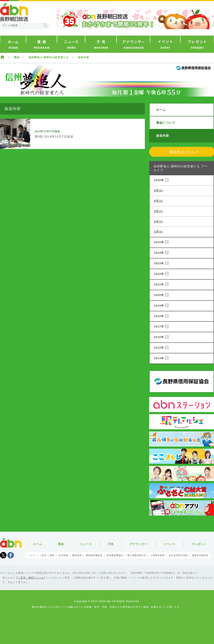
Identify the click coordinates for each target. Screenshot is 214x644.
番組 (17, 57)
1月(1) (158, 232)
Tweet (3, 555)
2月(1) (158, 222)
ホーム (2, 57)
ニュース (86, 544)
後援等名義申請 (200, 555)
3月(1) (158, 211)
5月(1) (158, 190)
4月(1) (158, 201)
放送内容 (83, 57)
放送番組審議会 (115, 555)
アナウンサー (139, 544)
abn (11, 543)
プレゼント (199, 544)
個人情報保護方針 (137, 555)
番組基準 (77, 555)
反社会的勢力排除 (178, 555)
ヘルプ (32, 555)
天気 (111, 544)
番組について (166, 123)
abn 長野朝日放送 (14, 12)
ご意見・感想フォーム (31, 578)
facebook (11, 555)
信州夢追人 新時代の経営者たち (49, 57)
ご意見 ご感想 (47, 555)
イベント (169, 544)
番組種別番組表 (94, 555)
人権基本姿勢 (158, 555)
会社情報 (63, 555)
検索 (46, 26)
